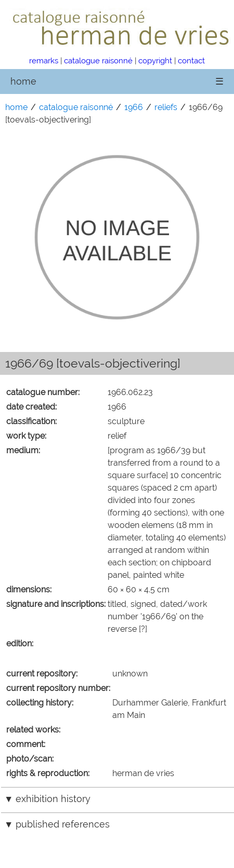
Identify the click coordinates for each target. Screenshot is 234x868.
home (23, 81)
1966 (134, 107)
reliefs (166, 107)
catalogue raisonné (98, 60)
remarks (44, 60)
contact (191, 60)
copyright (155, 60)
